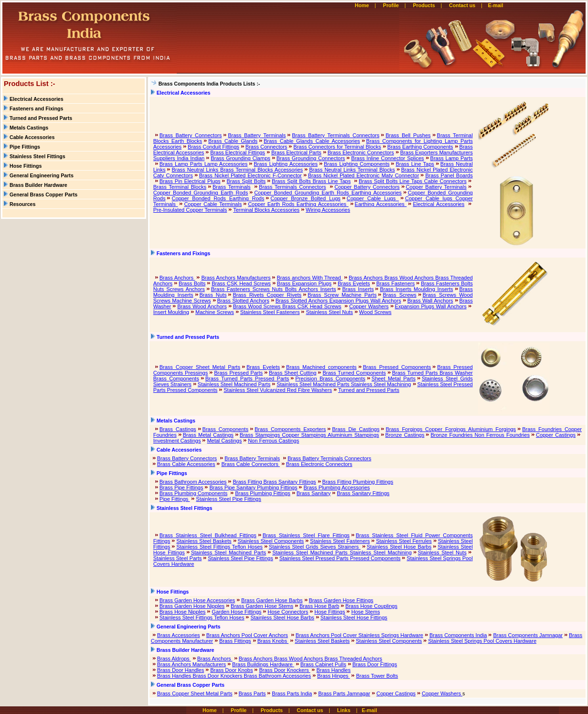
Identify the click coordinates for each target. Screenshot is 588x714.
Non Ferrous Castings (273, 441)
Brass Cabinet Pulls (323, 664)
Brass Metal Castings (208, 435)
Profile (391, 5)
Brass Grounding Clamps (241, 158)
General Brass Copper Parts (43, 195)
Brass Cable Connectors (250, 464)
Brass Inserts (358, 289)
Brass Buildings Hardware (263, 664)
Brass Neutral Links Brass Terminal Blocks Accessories (237, 170)
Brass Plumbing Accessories (337, 487)
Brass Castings (178, 429)
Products (424, 5)
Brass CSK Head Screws (241, 283)
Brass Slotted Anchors (243, 301)
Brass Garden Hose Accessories (197, 600)
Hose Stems (365, 612)
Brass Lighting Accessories (286, 164)
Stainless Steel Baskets (204, 541)
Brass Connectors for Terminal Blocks (337, 147)
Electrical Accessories (37, 99)
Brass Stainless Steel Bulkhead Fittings (208, 535)
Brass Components (225, 429)
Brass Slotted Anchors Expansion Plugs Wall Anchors (338, 301)
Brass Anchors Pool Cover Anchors (247, 635)
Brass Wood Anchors (202, 306)
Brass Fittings (235, 641)
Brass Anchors (177, 278)
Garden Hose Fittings (236, 612)
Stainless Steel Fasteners (270, 312)
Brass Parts (252, 693)
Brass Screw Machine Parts (342, 295)
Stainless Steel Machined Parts (234, 384)
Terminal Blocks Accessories (266, 210)
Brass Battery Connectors (191, 135)
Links (344, 710)
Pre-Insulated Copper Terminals (190, 210)
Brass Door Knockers (284, 670)
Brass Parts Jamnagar (344, 693)
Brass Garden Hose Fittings (341, 600)
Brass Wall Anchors (430, 301)
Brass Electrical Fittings (238, 152)
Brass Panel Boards (449, 175)
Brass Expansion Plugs (304, 283)
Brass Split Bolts (246, 181)
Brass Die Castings (356, 429)
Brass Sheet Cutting (293, 373)
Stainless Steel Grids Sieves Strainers (315, 547)
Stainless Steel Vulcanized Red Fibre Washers (278, 390)
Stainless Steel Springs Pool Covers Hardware (482, 641)
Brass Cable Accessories (186, 464)
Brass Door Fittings (375, 664)
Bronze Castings (405, 435)
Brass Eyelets (354, 283)
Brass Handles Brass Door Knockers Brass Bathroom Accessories (234, 676)
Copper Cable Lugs (373, 198)
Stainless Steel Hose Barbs (399, 547)
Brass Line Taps (415, 164)
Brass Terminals (232, 187)
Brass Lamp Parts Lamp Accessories (203, 164)
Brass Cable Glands (233, 141)
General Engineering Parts (42, 175)
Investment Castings (177, 441)
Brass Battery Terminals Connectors (336, 135)
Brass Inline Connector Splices (387, 158)
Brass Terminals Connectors (293, 187)
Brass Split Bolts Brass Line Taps (311, 181)
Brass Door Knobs (231, 670)
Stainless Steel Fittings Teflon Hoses (219, 547)
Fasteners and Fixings (37, 108)
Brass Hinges (333, 676)
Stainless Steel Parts (178, 558)
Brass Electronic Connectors (361, 152)
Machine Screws (215, 312)
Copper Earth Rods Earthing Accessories (298, 204)
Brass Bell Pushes (408, 135)
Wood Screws (375, 312)
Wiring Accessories (328, 210)
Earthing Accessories (381, 204)
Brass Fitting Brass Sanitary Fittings (274, 482)
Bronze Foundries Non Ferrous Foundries (480, 435)
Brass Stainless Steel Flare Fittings (306, 535)
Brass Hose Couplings (371, 606)
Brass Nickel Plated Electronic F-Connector (251, 175)
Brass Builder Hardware (38, 185)
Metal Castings (224, 441)
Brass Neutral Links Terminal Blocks (352, 170)
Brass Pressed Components (397, 367)
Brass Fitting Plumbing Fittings (358, 482)
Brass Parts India (292, 693)
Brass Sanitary (314, 493)
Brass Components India (458, 635)
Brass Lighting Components (357, 164)
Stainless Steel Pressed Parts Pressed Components (340, 558)
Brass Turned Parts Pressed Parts (247, 379)
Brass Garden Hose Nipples (192, 606)
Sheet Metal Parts (394, 379)
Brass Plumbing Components (193, 493)
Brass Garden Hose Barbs (272, 600)
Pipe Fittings (25, 147)
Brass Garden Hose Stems (262, 606)
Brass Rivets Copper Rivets (267, 295)
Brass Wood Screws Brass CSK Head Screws (287, 306)
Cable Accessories (32, 137)
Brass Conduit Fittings (214, 147)
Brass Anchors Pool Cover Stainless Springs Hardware (359, 635)
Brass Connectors (267, 147)
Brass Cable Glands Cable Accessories (312, 141)
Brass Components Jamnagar (528, 635)
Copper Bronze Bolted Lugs (305, 198)
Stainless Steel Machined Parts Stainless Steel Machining (344, 384)
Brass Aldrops (174, 659)
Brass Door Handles (181, 670)
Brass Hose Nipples (183, 612)
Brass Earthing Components (420, 147)
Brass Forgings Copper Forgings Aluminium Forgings (451, 429)
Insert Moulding (171, 312)
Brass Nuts (213, 295)
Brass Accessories (179, 635)
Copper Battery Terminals (436, 187)
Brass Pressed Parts (238, 373)
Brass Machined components (321, 367)
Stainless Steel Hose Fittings (354, 617)
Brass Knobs (273, 641)
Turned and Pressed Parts (41, 118)
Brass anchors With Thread (310, 278)
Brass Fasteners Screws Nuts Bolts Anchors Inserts (274, 289)
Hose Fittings (26, 166)
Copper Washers (369, 306)
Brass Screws (399, 295)
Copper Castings (556, 435)
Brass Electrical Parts (296, 152)
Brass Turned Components (354, 373)
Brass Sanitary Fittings (363, 493)
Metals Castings (29, 128)
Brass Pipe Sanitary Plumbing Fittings (253, 487)
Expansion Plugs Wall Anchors (431, 306)
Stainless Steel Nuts (329, 312)
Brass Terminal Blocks (180, 187)
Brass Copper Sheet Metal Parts (200, 367)
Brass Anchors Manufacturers (236, 278)
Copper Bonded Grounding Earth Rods (201, 193)
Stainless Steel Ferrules (404, 541)
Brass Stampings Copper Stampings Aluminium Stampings (310, 435)
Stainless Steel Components (271, 541)
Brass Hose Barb (319, 606)
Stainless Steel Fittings (37, 156)
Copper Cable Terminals (213, 204)
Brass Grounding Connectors (311, 158)
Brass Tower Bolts (377, 676)
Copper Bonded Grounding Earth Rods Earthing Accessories (328, 193)
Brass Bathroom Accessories (193, 482)
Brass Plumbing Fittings (263, 493)
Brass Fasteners (396, 283)
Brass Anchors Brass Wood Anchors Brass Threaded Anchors (310, 659)
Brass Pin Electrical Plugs (190, 181)
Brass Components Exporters (290, 429)
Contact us (462, 5)
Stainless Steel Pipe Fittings (228, 499)
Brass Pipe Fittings (182, 487)
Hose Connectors (288, 612)
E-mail (497, 5)
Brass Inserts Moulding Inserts (416, 289)
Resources (23, 204)
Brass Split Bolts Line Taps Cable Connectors (413, 181)
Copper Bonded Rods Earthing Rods (218, 198)
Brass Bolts (192, 283)
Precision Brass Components (330, 379)
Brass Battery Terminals (257, 135)
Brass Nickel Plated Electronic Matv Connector (364, 175)
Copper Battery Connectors (367, 187)
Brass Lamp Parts (452, 158)
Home (362, 5)
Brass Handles (333, 670)
